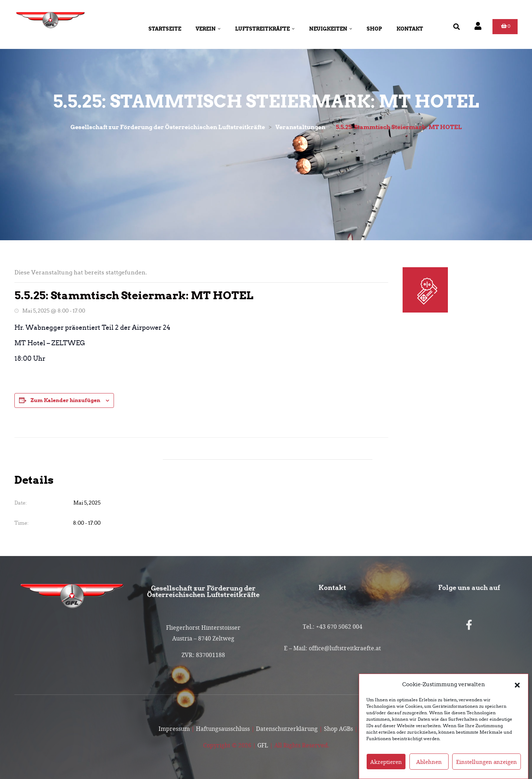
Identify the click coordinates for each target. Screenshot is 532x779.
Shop (374, 29)
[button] (517, 692)
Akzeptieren (386, 769)
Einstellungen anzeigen (487, 769)
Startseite (165, 29)
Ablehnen (429, 769)
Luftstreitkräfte (265, 29)
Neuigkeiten (331, 29)
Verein (208, 29)
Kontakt (410, 29)
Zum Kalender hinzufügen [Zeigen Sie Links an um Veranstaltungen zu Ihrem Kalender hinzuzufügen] (65, 400)
